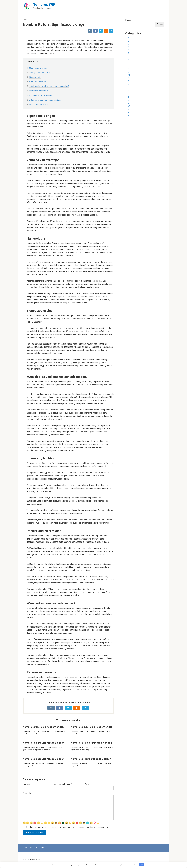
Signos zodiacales (38, 82)
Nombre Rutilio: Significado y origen (91, 743)
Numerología (35, 77)
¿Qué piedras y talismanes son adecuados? (49, 86)
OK (142, 865)
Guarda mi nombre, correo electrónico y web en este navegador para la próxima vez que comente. (67, 827)
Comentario (28, 793)
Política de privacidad (35, 848)
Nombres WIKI (45, 4)
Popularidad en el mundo (41, 95)
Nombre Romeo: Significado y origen (92, 727)
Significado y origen (38, 68)
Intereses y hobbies (39, 91)
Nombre (27, 784)
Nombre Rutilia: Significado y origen (43, 727)
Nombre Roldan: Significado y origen (44, 743)
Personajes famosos (39, 104)
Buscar (128, 20)
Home (25, 20)
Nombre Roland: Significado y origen (44, 759)
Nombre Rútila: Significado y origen (91, 759)
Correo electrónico (63, 784)
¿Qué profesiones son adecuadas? (45, 100)
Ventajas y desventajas (40, 73)
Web (87, 784)
